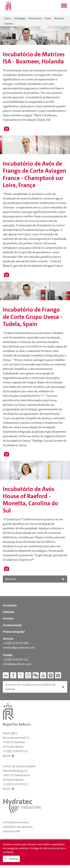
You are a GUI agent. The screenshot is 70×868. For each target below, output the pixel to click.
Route (7, 756)
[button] (64, 7)
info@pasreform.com (17, 664)
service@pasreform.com (19, 648)
